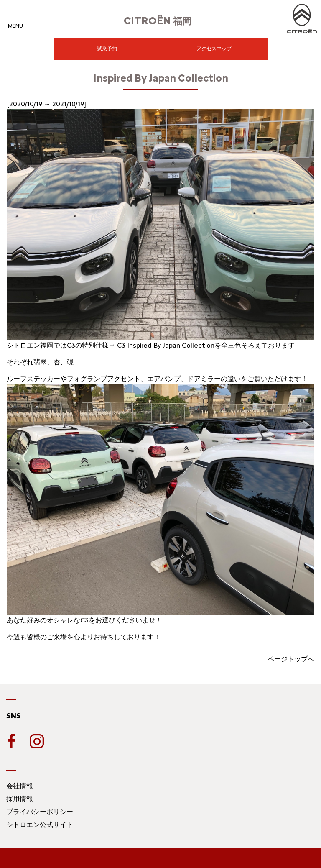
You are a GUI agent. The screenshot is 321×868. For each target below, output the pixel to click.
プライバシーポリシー (40, 812)
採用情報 (20, 799)
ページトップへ (291, 659)
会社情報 (20, 786)
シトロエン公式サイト (40, 825)
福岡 (158, 21)
